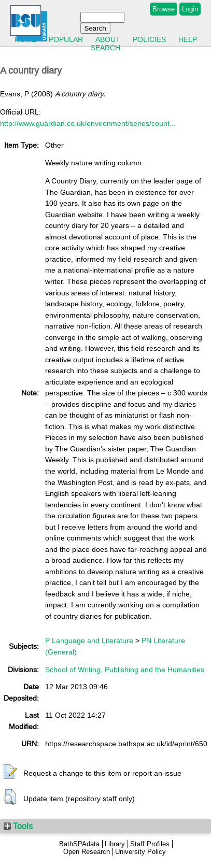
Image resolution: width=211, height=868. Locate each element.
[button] (10, 772)
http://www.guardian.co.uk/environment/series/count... (88, 123)
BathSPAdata (79, 844)
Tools (18, 826)
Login (190, 9)
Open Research (87, 852)
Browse (164, 9)
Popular (66, 39)
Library (115, 844)
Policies (149, 39)
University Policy (140, 852)
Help (188, 39)
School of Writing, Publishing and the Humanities (125, 670)
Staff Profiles (150, 844)
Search (105, 48)
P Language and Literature (89, 641)
